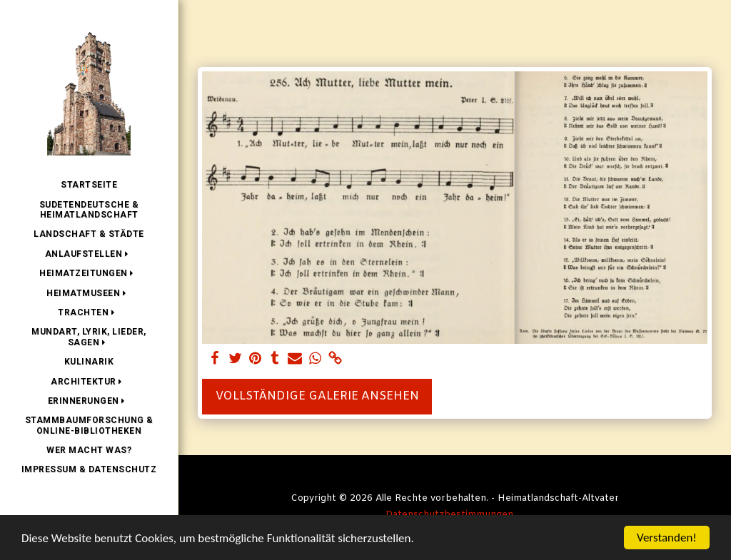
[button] (89, 254)
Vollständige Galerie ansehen (317, 396)
